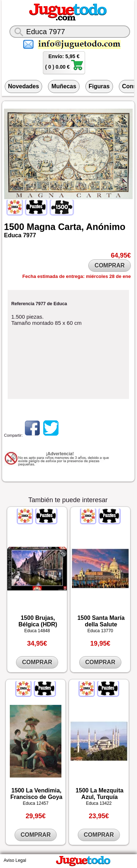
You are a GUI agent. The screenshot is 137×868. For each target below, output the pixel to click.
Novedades (23, 86)
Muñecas (64, 86)
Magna (41, 227)
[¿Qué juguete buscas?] (70, 32)
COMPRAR (110, 265)
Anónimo (106, 227)
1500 (14, 227)
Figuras (99, 86)
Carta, (71, 227)
